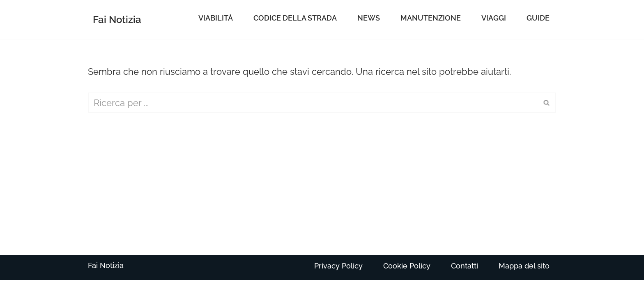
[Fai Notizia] (117, 20)
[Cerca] (313, 103)
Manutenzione (431, 18)
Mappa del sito (524, 266)
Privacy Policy (338, 266)
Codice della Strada (295, 18)
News (369, 18)
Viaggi (494, 18)
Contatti (465, 266)
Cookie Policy (407, 266)
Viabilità (216, 18)
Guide (538, 18)
